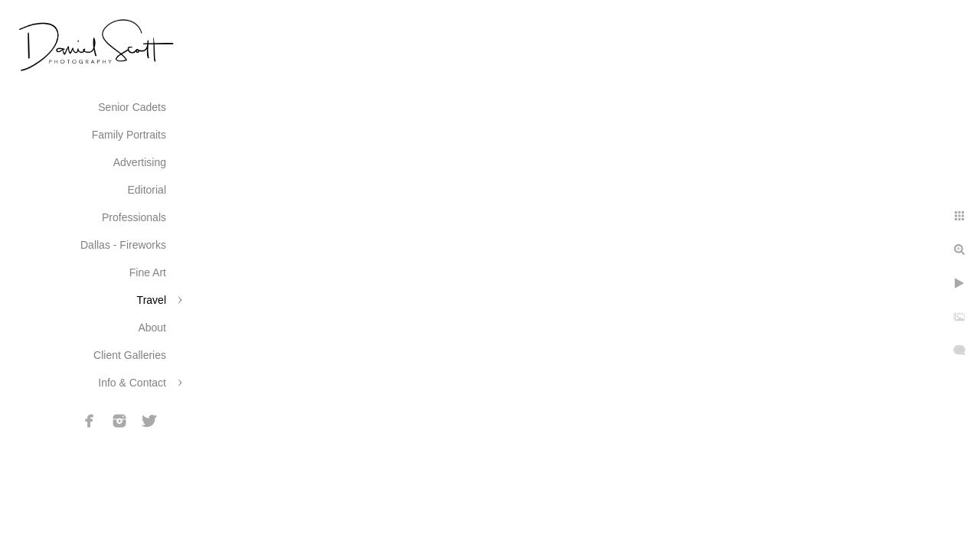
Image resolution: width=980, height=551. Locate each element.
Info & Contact (132, 383)
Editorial (147, 190)
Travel (152, 300)
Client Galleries (130, 355)
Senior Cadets (132, 107)
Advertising (140, 162)
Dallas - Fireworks (123, 245)
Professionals (134, 217)
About (152, 328)
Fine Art (148, 272)
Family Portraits (129, 135)
